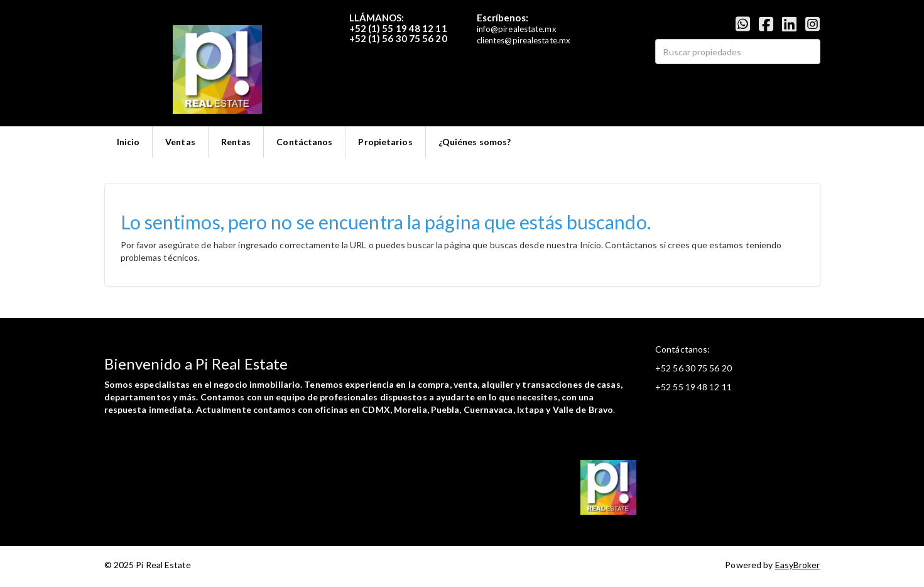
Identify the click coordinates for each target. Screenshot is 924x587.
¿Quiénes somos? (475, 142)
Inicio (128, 142)
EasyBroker (798, 565)
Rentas (236, 142)
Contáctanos (304, 142)
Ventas (180, 142)
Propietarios (385, 142)
